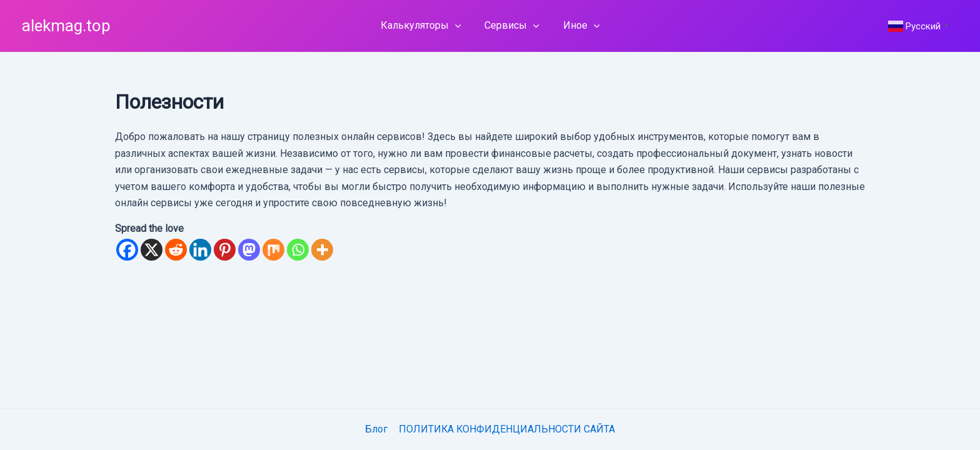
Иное (578, 26)
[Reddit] (176, 250)
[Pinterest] (225, 250)
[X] (152, 250)
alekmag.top (66, 26)
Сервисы (512, 26)
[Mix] (273, 250)
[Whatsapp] (298, 250)
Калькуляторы (425, 26)
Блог (376, 429)
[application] (459, 26)
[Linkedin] (200, 250)
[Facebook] (127, 250)
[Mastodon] (249, 250)
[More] (322, 250)
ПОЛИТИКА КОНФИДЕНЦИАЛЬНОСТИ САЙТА (506, 429)
